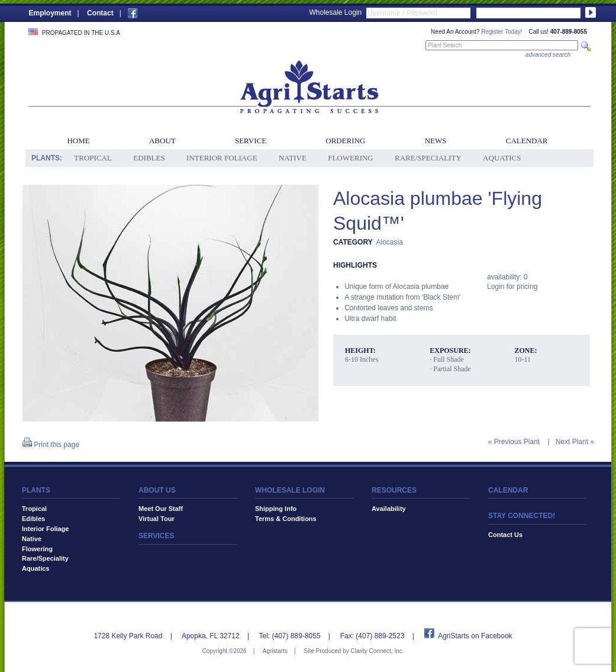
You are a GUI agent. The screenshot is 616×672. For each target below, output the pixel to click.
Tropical (93, 158)
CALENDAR (508, 490)
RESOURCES (394, 490)
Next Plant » (575, 442)
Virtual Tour (157, 519)
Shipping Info (276, 509)
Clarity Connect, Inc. (377, 651)
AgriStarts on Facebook (475, 636)
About (162, 141)
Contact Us (505, 535)
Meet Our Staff (161, 509)
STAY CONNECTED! (522, 516)
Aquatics (502, 158)
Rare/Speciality (428, 158)
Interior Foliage (222, 158)
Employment (50, 13)
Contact (100, 13)
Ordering (345, 141)
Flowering (351, 158)
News (436, 141)
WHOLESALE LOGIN (290, 490)
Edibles (149, 158)
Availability (389, 509)
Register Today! (501, 32)
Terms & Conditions (286, 519)
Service (251, 141)
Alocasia (389, 242)
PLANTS (36, 490)
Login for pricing (512, 287)
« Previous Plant (514, 442)
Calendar (527, 141)
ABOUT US (157, 490)
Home (78, 141)
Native (293, 158)
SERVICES (156, 536)
